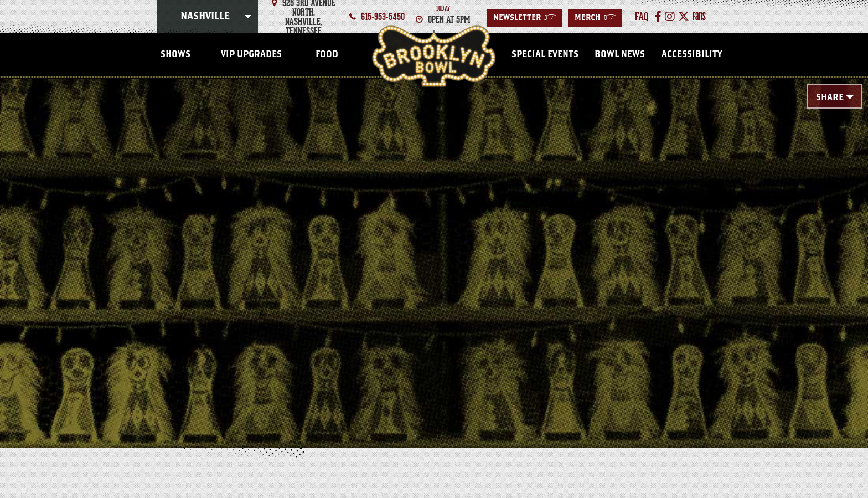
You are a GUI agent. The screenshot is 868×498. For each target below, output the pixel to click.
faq (642, 17)
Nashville (205, 17)
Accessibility (692, 54)
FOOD (327, 54)
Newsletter (525, 18)
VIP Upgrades (251, 54)
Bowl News (620, 54)
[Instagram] (670, 17)
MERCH (595, 18)
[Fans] (699, 17)
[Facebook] (658, 17)
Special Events (545, 54)
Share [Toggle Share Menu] (830, 97)
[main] (434, 245)
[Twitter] (684, 17)
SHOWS (175, 54)
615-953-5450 (383, 17)
